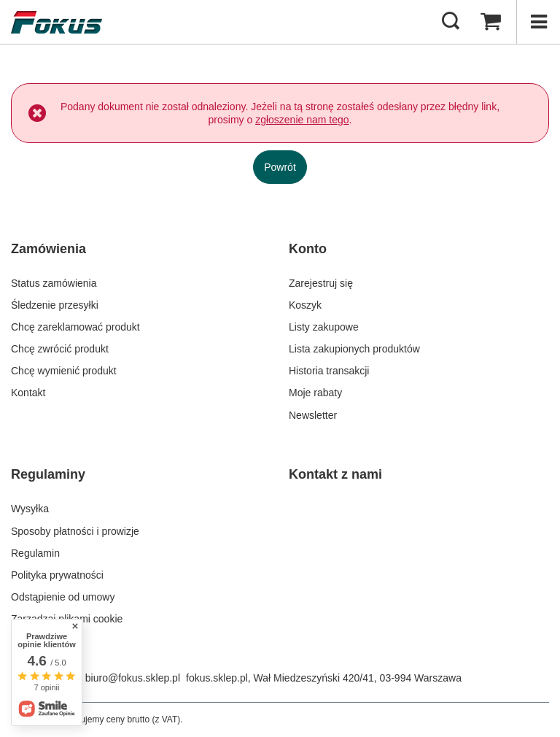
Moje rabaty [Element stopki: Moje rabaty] (315, 393)
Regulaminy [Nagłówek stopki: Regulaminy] (48, 474)
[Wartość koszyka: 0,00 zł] (491, 22)
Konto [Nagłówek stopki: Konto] (308, 249)
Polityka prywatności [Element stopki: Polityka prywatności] (57, 575)
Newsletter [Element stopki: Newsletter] (313, 415)
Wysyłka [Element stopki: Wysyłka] (30, 509)
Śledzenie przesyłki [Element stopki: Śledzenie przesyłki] (55, 305)
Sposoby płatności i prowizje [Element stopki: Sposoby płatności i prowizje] (75, 531)
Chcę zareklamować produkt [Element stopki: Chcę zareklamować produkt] (75, 327)
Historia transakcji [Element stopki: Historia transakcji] (329, 371)
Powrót (280, 167)
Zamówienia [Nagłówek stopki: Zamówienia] (48, 249)
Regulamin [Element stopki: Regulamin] (35, 553)
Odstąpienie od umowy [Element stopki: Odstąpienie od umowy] (63, 597)
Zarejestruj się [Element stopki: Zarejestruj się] (321, 283)
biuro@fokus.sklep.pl (133, 678)
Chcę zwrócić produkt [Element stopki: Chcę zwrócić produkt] (60, 349)
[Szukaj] (451, 22)
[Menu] (538, 22)
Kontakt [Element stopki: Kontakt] (28, 393)
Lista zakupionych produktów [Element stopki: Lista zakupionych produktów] (354, 349)
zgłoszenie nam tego (302, 120)
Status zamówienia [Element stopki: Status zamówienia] (54, 283)
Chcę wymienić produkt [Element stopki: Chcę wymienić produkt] (64, 371)
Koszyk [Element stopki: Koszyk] (305, 305)
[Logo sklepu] (57, 22)
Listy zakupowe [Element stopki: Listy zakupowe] (324, 327)
